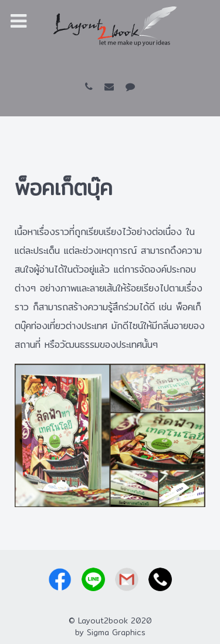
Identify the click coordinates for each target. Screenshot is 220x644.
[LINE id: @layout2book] (130, 87)
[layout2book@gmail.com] (111, 87)
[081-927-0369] (91, 87)
